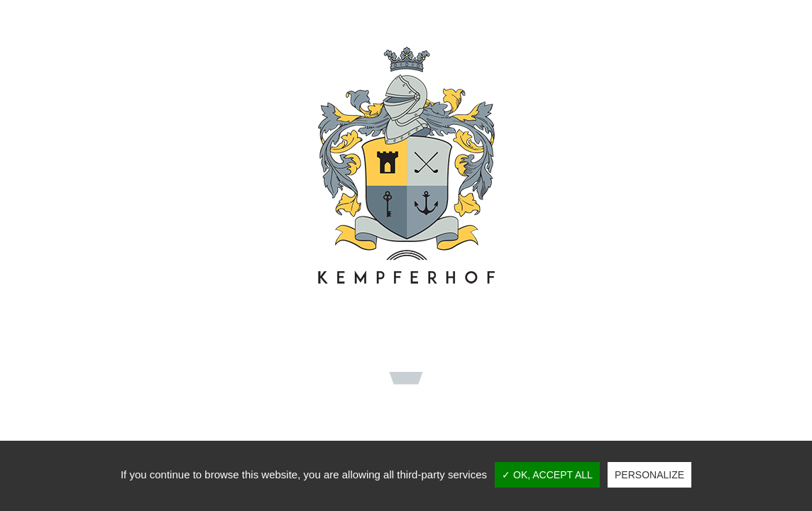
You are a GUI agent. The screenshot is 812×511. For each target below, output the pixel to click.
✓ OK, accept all (547, 475)
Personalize (649, 475)
